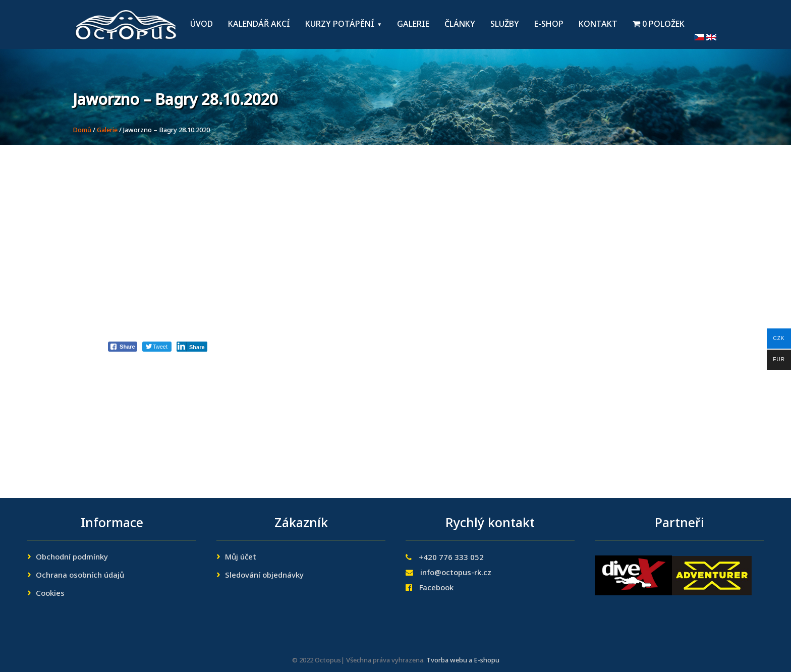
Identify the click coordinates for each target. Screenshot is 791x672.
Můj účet (241, 557)
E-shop (549, 25)
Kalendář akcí (259, 25)
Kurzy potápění (340, 25)
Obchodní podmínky (72, 557)
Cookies (50, 594)
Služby (505, 25)
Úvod (202, 25)
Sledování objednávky (264, 576)
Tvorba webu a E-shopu (463, 661)
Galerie (413, 25)
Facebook (436, 588)
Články (460, 25)
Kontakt (598, 25)
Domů (82, 130)
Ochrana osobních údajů (80, 576)
